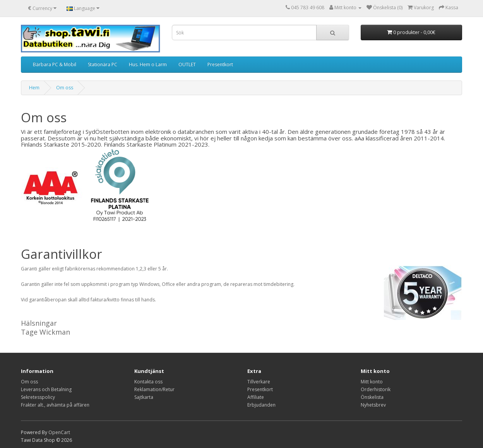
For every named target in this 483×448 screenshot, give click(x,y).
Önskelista (372, 397)
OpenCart (59, 432)
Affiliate (256, 397)
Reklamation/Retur (154, 389)
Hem (34, 88)
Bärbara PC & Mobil (55, 64)
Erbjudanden (261, 405)
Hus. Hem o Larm (148, 64)
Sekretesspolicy (38, 397)
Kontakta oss (148, 382)
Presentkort (220, 64)
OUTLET (187, 64)
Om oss (65, 88)
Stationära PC (103, 64)
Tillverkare (259, 382)
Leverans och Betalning (46, 389)
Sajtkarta (144, 397)
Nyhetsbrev (373, 405)
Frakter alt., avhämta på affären (55, 405)
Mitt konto (372, 382)
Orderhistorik (376, 389)
